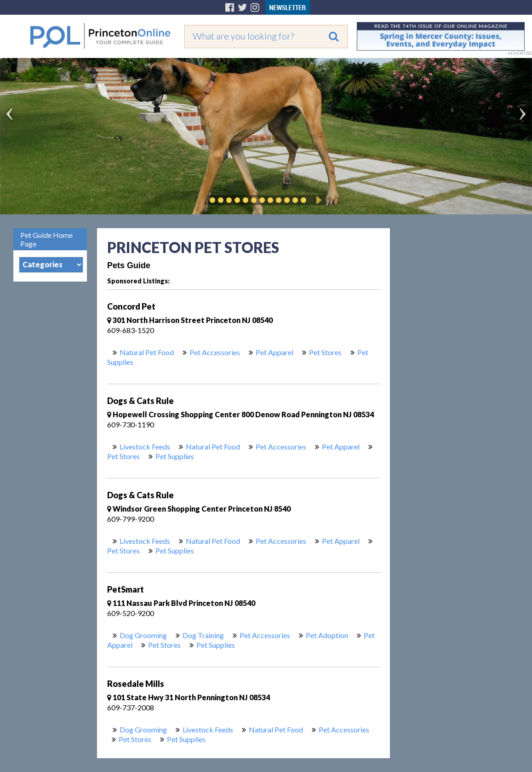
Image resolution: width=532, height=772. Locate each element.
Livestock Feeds (145, 446)
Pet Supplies (175, 456)
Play (317, 200)
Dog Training (203, 635)
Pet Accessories (215, 352)
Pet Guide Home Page (46, 239)
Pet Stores (325, 352)
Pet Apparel (275, 352)
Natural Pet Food (147, 352)
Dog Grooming (143, 635)
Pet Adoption (327, 635)
